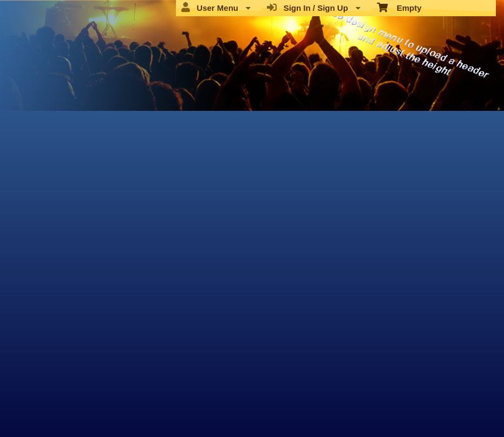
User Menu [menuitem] (216, 8)
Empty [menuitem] (399, 7)
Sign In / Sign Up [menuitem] (314, 8)
